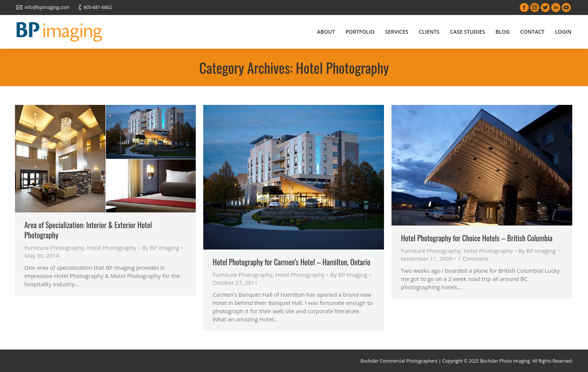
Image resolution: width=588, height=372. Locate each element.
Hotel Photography (112, 248)
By (161, 248)
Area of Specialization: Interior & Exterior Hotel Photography (88, 230)
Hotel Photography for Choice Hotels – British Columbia (477, 238)
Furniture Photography (54, 248)
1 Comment (473, 258)
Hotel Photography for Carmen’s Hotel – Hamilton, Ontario (291, 262)
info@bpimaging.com (47, 7)
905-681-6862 (98, 7)
